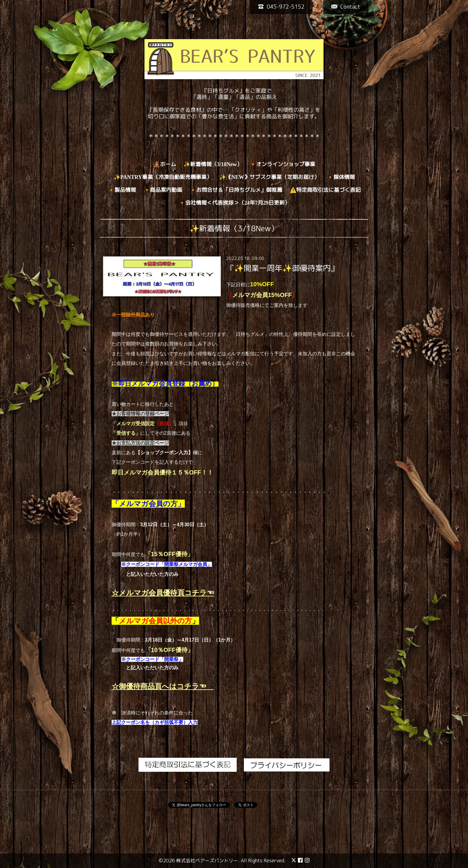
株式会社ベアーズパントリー (207, 861)
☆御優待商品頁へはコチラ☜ (163, 686)
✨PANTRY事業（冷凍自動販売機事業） (163, 177)
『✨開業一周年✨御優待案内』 (282, 268)
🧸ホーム (165, 164)
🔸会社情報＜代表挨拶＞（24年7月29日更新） (234, 203)
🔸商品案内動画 (163, 190)
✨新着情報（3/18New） (213, 164)
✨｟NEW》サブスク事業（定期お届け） (269, 177)
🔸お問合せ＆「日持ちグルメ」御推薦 (236, 190)
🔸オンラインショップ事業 (282, 164)
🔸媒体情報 (341, 177)
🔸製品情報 (122, 190)
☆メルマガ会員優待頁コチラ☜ (163, 593)
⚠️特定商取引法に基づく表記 (325, 190)
